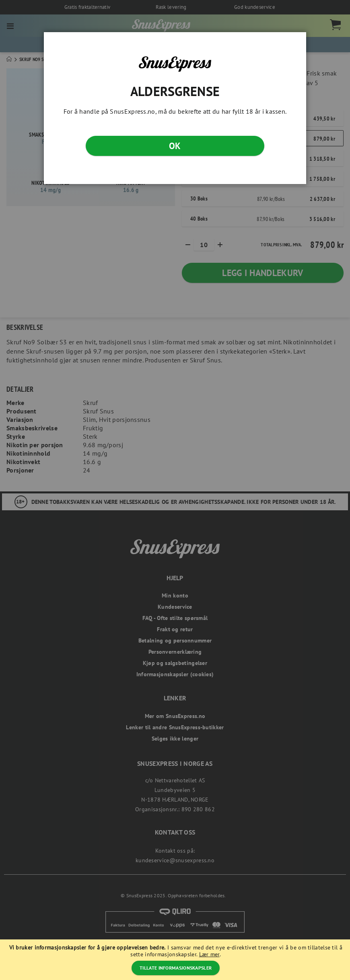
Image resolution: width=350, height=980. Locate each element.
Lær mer (209, 954)
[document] (176, 960)
